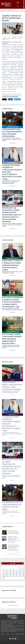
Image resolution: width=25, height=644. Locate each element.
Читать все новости (13, 554)
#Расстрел (20, 37)
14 (16, 572)
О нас (12, 634)
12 (10, 572)
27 (13, 576)
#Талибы (14, 37)
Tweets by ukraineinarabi (12, 605)
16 (23, 572)
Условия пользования (20, 634)
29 (20, 576)
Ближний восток (10, 10)
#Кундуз (20, 38)
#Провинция (14, 38)
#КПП (9, 38)
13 (13, 572)
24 (4, 576)
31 (4, 578)
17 (4, 574)
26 (10, 576)
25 (7, 576)
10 (4, 572)
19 (10, 574)
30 (23, 576)
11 (7, 572)
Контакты (8, 634)
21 (16, 574)
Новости (3, 10)
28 (16, 576)
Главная (3, 634)
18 (7, 574)
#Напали (4, 38)
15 (20, 572)
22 (20, 574)
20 (13, 574)
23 (23, 574)
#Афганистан (6, 40)
